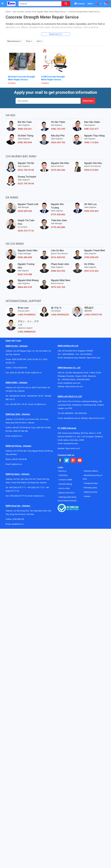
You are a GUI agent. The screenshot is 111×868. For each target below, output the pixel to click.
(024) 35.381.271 (35, 354)
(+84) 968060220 (27, 326)
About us (62, 466)
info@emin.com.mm (72, 378)
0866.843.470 (25, 282)
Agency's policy (90, 487)
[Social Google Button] (73, 455)
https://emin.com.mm (74, 381)
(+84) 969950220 (60, 309)
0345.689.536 (25, 206)
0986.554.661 (25, 124)
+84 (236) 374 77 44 (18, 490)
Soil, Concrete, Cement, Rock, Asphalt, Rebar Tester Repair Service (39, 12)
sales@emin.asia (71, 352)
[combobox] (38, 4)
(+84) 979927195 (93, 309)
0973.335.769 (58, 282)
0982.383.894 (25, 137)
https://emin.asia (93, 352)
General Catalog (65, 479)
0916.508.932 (58, 252)
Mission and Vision (66, 487)
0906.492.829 (91, 206)
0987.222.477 (91, 124)
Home (8, 12)
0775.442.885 (58, 222)
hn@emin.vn (36, 367)
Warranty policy (90, 482)
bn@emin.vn (17, 431)
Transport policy (91, 478)
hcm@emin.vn (40, 399)
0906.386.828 (25, 252)
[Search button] (66, 4)
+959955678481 (83, 374)
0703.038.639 (91, 252)
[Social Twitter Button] (67, 455)
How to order (64, 483)
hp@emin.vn (17, 459)
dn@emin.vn (39, 490)
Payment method (91, 466)
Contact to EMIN (65, 474)
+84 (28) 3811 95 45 (18, 399)
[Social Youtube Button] (80, 455)
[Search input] (38, 4)
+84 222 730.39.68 (20, 422)
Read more (54, 34)
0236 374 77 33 (26, 225)
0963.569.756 (58, 137)
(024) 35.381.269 (19, 354)
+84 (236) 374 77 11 (18, 482)
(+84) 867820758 (20, 362)
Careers (87, 491)
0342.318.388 (25, 269)
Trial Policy (63, 470)
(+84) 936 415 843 (43, 422)
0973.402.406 (58, 165)
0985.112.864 (91, 137)
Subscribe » (88, 95)
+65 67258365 (86, 349)
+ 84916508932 (68, 349)
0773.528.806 (58, 209)
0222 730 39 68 (26, 165)
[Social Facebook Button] (60, 455)
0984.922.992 (58, 266)
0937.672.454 (91, 266)
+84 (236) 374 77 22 (36, 482)
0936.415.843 (91, 165)
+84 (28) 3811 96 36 (17, 391)
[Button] (2, 4)
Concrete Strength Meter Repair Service (84, 12)
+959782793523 (68, 374)
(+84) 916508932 (27, 309)
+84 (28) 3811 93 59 (35, 391)
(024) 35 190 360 (17, 367)
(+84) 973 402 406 (20, 426)
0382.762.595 (58, 124)
